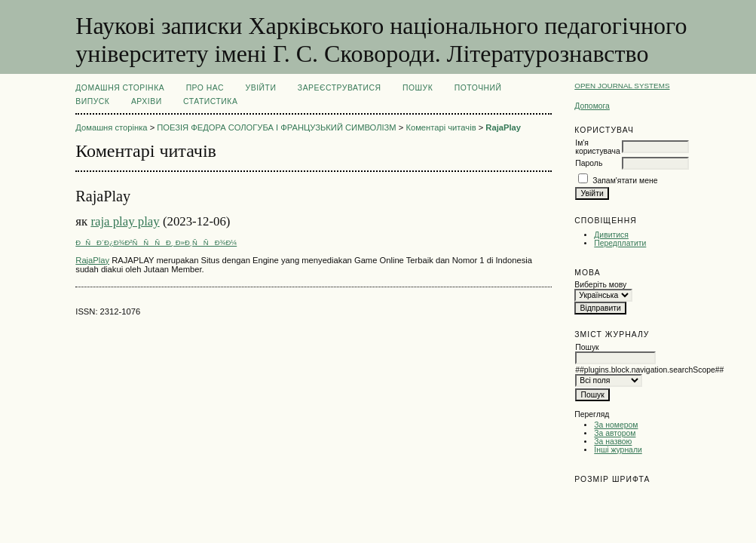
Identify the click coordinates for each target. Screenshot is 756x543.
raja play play (125, 221)
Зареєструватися (340, 88)
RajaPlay (503, 127)
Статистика (210, 101)
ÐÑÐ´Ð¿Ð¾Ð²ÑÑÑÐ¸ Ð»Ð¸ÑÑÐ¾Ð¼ (156, 242)
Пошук (418, 88)
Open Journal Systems (622, 86)
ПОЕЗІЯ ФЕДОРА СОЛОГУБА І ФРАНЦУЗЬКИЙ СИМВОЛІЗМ (276, 127)
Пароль (589, 163)
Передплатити (620, 243)
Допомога (592, 106)
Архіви (147, 101)
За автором (615, 433)
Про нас (205, 88)
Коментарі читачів (441, 127)
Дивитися (611, 235)
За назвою (613, 442)
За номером (616, 425)
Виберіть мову (600, 285)
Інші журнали (618, 450)
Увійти (261, 88)
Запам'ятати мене (625, 181)
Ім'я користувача (597, 147)
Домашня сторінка (120, 88)
